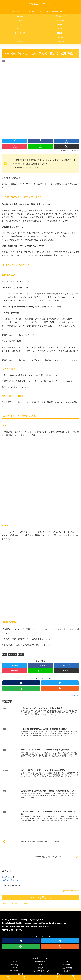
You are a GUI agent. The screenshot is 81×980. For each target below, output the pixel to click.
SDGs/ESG (14, 971)
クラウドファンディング (40, 971)
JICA (40, 965)
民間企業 (14, 968)
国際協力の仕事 (40, 962)
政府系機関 (14, 965)
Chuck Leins (7, 877)
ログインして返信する (71, 891)
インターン (12, 654)
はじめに (14, 962)
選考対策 (40, 968)
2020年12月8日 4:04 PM (10, 880)
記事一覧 (21, 974)
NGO (5, 654)
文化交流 (67, 971)
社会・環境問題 (67, 968)
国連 (67, 962)
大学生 (21, 654)
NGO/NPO (67, 965)
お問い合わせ (60, 974)
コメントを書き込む (41, 897)
